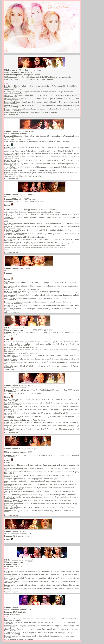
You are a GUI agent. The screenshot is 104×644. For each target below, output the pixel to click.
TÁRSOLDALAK (48, 54)
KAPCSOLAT (57, 54)
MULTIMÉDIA (25, 54)
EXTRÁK (18, 54)
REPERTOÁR (39, 54)
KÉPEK (33, 54)
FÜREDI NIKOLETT (10, 54)
